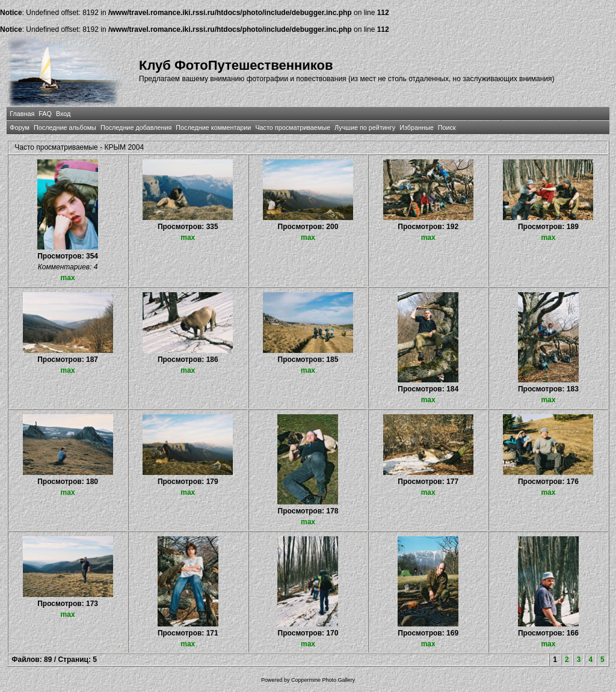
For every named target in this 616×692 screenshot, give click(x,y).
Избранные (416, 127)
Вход (63, 114)
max (68, 278)
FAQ (45, 114)
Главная (22, 114)
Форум (20, 127)
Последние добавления (136, 127)
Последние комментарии (213, 127)
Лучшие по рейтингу (365, 127)
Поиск (447, 127)
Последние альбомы (65, 127)
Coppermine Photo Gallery (323, 680)
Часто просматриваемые (293, 127)
